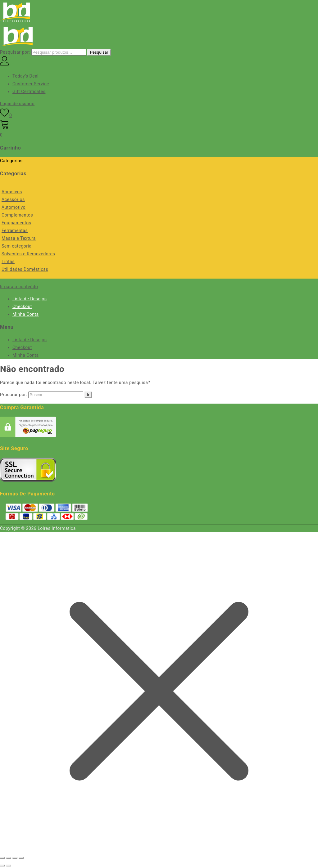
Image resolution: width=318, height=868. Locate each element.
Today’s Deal (25, 76)
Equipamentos (16, 223)
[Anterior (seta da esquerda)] (2, 866)
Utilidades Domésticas (25, 269)
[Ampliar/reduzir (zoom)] (2, 858)
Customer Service (31, 84)
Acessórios (13, 199)
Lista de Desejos (30, 299)
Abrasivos (12, 192)
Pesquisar (99, 52)
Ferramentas (15, 230)
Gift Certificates (29, 92)
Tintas (8, 262)
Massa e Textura (19, 238)
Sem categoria (17, 246)
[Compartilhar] (15, 858)
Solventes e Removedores (28, 254)
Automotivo (14, 207)
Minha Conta (26, 314)
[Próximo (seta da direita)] (9, 866)
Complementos (17, 215)
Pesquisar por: (15, 52)
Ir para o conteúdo (19, 287)
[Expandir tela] (9, 858)
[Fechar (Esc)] (21, 858)
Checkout (22, 306)
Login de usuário (17, 104)
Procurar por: (14, 395)
